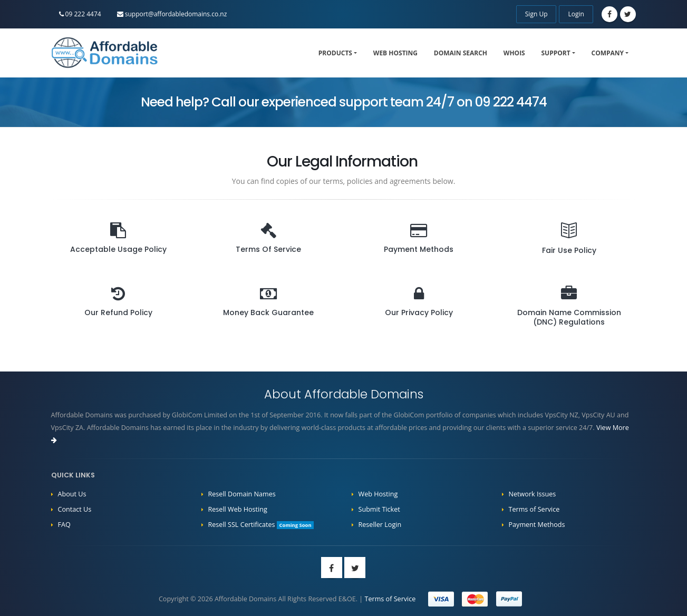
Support (556, 53)
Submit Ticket (379, 509)
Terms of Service (534, 509)
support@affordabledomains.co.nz (172, 14)
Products (335, 53)
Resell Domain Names (242, 494)
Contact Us (75, 509)
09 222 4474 (80, 14)
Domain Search (461, 53)
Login (576, 14)
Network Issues (533, 494)
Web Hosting (395, 53)
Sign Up (536, 14)
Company (608, 53)
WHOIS (514, 53)
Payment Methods (537, 525)
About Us (72, 494)
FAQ (64, 525)
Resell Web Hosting (238, 509)
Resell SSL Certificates (261, 525)
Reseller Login (380, 525)
